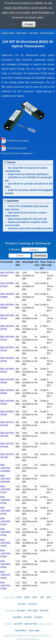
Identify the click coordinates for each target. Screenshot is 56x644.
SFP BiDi (21, 611)
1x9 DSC (32, 604)
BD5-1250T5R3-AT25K (6, 521)
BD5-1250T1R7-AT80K (6, 575)
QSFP (27, 597)
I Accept (29, 24)
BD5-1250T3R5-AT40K (6, 532)
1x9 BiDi (38, 617)
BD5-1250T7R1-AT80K (6, 586)
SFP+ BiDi (32, 611)
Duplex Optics (8, 33)
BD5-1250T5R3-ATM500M (6, 479)
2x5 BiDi (28, 617)
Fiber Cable (34, 630)
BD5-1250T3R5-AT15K (6, 489)
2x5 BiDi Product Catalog (18, 141)
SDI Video (34, 33)
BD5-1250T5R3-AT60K (6, 564)
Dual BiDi (17, 617)
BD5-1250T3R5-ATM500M (6, 468)
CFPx (19, 597)
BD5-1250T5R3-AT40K (6, 543)
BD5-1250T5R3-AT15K (6, 500)
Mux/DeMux (21, 630)
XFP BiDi (44, 611)
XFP (42, 597)
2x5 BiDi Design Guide (17, 148)
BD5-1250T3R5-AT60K (6, 554)
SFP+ (35, 597)
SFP (49, 597)
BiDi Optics (22, 33)
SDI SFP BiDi (31, 624)
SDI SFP (18, 624)
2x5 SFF (22, 604)
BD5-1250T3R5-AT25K (6, 511)
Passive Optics (47, 33)
